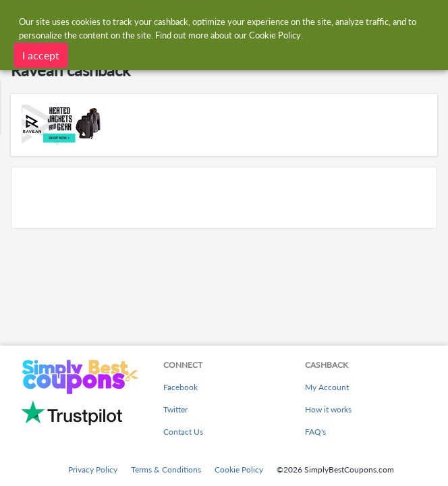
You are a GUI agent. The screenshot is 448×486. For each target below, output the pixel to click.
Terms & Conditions (166, 469)
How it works (328, 409)
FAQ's (315, 432)
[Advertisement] (224, 198)
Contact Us (183, 432)
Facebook (180, 387)
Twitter (175, 409)
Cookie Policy (239, 469)
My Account (327, 387)
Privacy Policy (93, 469)
